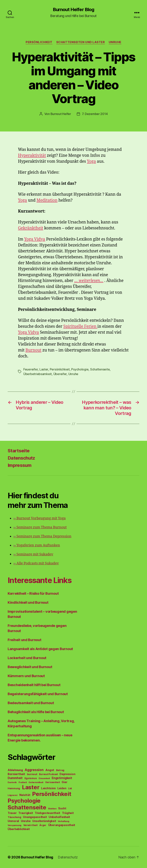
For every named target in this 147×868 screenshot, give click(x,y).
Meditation (47, 200)
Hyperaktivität (32, 156)
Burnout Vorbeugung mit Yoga (40, 518)
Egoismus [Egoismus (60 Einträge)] (31, 778)
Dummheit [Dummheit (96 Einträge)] (15, 778)
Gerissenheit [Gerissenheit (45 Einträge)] (53, 782)
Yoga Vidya (35, 239)
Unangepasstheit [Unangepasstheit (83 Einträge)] (35, 817)
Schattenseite (100, 369)
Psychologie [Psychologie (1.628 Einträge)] (24, 801)
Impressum (20, 465)
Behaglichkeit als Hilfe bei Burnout (36, 712)
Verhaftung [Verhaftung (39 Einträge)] (63, 821)
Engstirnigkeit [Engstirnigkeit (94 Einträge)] (62, 778)
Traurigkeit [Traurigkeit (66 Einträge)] (26, 813)
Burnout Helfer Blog (73, 10)
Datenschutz (21, 458)
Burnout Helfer (61, 114)
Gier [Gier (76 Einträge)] (64, 782)
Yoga (91, 161)
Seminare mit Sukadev (33, 554)
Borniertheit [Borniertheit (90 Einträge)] (16, 774)
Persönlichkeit (39, 42)
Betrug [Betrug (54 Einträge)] (60, 770)
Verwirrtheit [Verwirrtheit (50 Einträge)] (31, 825)
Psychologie (80, 369)
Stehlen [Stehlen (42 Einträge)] (52, 809)
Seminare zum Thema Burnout (40, 527)
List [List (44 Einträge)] (70, 788)
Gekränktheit (31, 228)
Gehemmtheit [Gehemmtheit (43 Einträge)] (36, 782)
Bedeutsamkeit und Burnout (31, 703)
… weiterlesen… (89, 281)
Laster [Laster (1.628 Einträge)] (31, 787)
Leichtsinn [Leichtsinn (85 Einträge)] (48, 788)
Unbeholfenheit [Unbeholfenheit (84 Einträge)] (59, 817)
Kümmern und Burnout (26, 676)
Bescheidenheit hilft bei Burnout (34, 685)
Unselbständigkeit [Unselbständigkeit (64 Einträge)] (44, 821)
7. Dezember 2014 (95, 114)
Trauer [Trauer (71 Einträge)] (12, 813)
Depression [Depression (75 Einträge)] (67, 774)
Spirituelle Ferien (80, 326)
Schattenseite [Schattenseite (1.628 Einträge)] (27, 807)
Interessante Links (40, 580)
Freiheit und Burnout (24, 640)
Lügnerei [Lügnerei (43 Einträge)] (13, 795)
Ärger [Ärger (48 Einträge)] (43, 825)
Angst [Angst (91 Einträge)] (50, 770)
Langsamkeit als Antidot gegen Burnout (40, 649)
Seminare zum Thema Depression (42, 536)
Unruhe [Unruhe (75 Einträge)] (26, 821)
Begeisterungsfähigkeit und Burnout (38, 694)
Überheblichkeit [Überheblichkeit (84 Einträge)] (19, 829)
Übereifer (60, 374)
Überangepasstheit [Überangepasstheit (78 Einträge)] (62, 825)
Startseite (19, 451)
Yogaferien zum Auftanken (37, 545)
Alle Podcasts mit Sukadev (36, 563)
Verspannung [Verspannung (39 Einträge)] (15, 825)
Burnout (33, 350)
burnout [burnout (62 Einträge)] (32, 774)
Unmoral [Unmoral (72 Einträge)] (13, 821)
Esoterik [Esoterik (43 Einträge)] (12, 782)
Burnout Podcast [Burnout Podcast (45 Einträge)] (48, 774)
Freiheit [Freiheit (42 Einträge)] (23, 782)
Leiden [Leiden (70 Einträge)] (62, 788)
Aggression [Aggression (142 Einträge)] (34, 770)
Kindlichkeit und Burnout (28, 602)
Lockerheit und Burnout (27, 658)
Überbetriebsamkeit (38, 374)
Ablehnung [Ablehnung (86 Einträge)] (15, 770)
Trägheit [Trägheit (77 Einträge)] (68, 813)
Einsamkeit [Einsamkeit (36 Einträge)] (44, 778)
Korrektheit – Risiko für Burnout (33, 593)
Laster (44, 369)
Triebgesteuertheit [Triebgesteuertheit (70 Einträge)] (47, 813)
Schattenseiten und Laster (81, 42)
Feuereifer (31, 369)
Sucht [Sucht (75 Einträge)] (62, 808)
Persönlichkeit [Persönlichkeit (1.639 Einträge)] (52, 794)
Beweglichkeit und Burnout (30, 667)
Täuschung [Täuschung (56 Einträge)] (14, 817)
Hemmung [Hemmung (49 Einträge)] (14, 788)
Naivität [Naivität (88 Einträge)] (25, 795)
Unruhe (115, 42)
